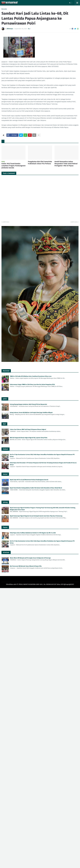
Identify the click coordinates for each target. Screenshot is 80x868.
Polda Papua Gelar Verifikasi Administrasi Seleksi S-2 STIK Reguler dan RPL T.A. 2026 (33, 533)
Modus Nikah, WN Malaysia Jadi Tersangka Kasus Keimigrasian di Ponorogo (30, 558)
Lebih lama (74, 222)
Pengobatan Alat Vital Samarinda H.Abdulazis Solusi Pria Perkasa (40, 163)
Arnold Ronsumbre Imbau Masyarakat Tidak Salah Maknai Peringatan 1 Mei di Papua (66, 164)
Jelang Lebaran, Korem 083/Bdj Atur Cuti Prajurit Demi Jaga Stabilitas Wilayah (31, 413)
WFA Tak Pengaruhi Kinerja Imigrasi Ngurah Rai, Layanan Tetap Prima (29, 438)
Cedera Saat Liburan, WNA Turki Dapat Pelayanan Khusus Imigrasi (28, 429)
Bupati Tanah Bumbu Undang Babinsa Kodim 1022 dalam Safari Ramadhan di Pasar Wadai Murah (36, 488)
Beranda (4, 9)
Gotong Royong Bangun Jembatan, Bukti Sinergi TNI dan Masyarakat (28, 404)
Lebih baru (6, 222)
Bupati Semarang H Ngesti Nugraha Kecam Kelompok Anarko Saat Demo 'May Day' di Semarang (36, 516)
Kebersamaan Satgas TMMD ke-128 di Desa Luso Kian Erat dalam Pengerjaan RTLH (32, 385)
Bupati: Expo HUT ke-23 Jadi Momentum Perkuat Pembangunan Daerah (29, 480)
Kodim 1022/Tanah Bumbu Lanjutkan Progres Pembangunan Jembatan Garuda (13, 166)
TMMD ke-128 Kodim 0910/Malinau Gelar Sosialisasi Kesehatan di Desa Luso (31, 376)
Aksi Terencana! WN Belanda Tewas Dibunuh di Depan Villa (26, 566)
